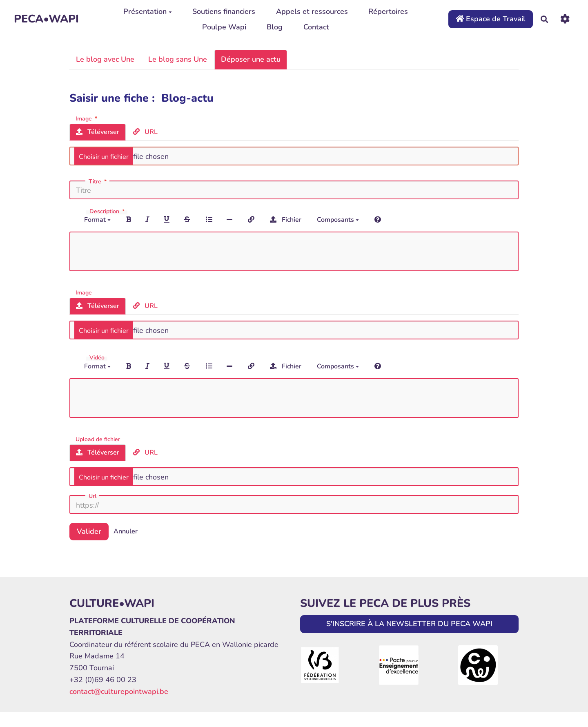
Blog (275, 27)
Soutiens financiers (224, 11)
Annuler (126, 531)
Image (87, 118)
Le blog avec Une (105, 59)
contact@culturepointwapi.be (119, 691)
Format (97, 220)
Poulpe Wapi (224, 27)
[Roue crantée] (565, 19)
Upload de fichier (98, 439)
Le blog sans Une (178, 59)
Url (92, 496)
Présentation (148, 11)
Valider (89, 531)
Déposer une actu (251, 59)
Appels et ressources (312, 11)
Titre (98, 182)
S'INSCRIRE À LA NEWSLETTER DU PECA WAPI (409, 624)
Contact (316, 27)
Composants (338, 220)
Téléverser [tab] (98, 132)
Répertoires (388, 11)
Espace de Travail (491, 19)
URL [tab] (145, 132)
